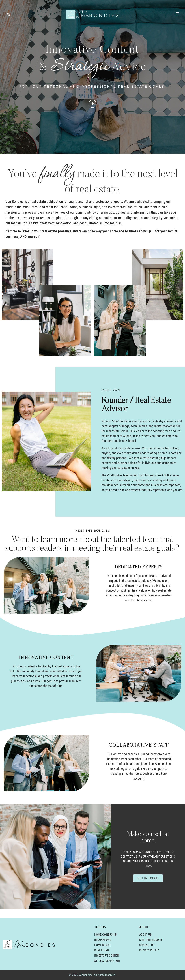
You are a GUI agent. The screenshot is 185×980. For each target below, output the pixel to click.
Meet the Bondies (151, 940)
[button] (8, 15)
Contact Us (147, 945)
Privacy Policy (149, 950)
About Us (145, 935)
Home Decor (102, 945)
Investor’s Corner (107, 956)
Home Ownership (106, 935)
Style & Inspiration (107, 961)
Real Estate (102, 950)
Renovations (103, 940)
